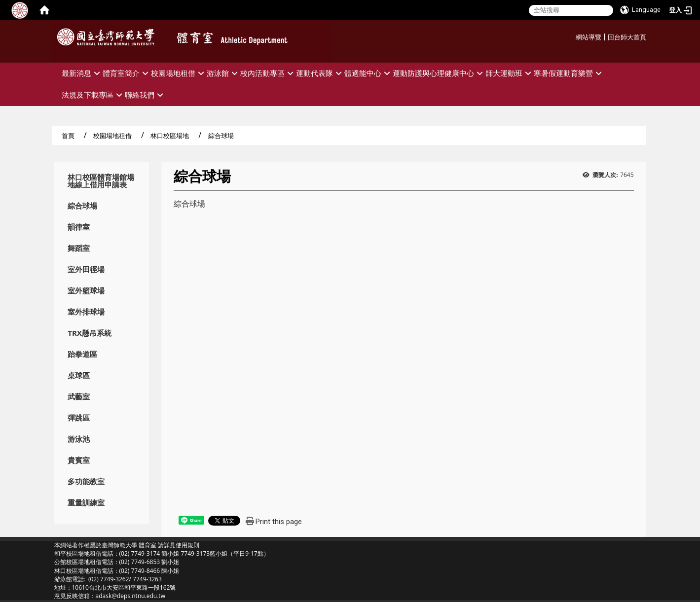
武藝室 (79, 397)
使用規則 (187, 545)
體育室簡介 (127, 73)
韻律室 (79, 227)
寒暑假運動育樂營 (569, 73)
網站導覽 (589, 37)
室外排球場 (86, 312)
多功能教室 (86, 481)
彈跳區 (79, 418)
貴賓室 (79, 460)
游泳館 (223, 73)
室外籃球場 (86, 291)
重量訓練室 (86, 503)
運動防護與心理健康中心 (439, 73)
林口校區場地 (170, 136)
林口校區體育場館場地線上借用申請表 (101, 181)
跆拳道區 (82, 354)
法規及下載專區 (93, 95)
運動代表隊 (320, 73)
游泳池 (79, 439)
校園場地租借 (179, 73)
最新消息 (82, 73)
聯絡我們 (145, 95)
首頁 (68, 136)
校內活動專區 (268, 73)
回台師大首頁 (627, 37)
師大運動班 (510, 73)
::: (572, 36)
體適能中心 (368, 73)
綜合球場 (82, 206)
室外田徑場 (86, 269)
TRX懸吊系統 (90, 333)
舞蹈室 (79, 248)
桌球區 (79, 375)
